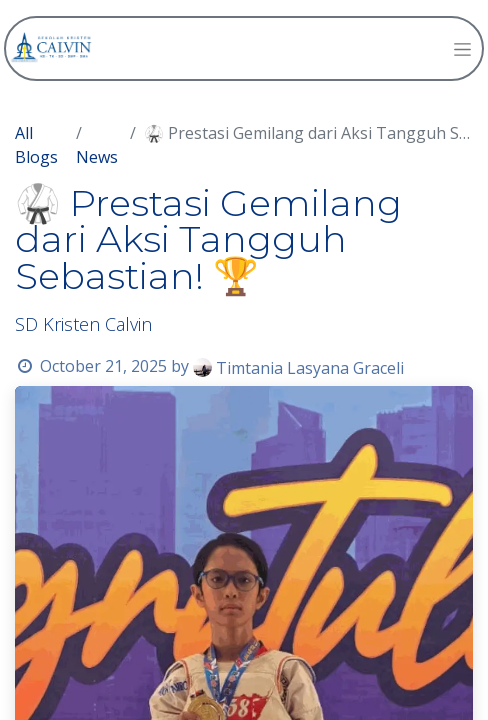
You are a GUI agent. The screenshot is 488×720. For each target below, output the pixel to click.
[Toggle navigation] (462, 48)
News (97, 157)
